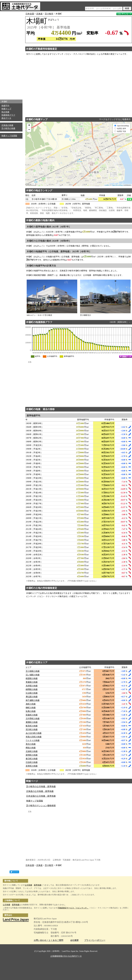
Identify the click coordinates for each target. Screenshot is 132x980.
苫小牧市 (49, 14)
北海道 (39, 14)
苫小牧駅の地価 (33, 671)
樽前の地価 (31, 748)
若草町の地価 (32, 766)
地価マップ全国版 (9, 136)
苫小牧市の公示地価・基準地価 (41, 786)
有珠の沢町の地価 (34, 737)
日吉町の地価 (32, 762)
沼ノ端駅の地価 (33, 675)
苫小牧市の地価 (8, 128)
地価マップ (6, 109)
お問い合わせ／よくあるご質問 (48, 940)
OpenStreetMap (117, 185)
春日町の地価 (32, 759)
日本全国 (30, 14)
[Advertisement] (11, 55)
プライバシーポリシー (95, 940)
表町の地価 (31, 704)
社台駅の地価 (32, 693)
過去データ (6, 118)
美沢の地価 (31, 744)
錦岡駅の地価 (32, 689)
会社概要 (74, 940)
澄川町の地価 (32, 729)
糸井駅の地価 (32, 686)
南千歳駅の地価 (33, 700)
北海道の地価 (7, 125)
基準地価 (37, 885)
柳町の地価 (31, 708)
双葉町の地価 (32, 715)
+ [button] (29, 125)
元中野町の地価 (33, 719)
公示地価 (28, 885)
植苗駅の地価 (32, 678)
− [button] (29, 130)
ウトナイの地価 (33, 740)
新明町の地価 (32, 755)
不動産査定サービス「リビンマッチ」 (73, 908)
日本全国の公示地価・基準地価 (41, 796)
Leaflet (107, 185)
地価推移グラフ (8, 115)
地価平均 (5, 106)
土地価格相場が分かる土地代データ (66, 956)
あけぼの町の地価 (34, 733)
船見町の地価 (32, 726)
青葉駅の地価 (32, 682)
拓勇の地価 (31, 711)
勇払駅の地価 (32, 697)
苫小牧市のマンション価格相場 (41, 806)
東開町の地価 (32, 722)
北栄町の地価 (32, 751)
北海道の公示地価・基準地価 (40, 791)
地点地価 (5, 112)
